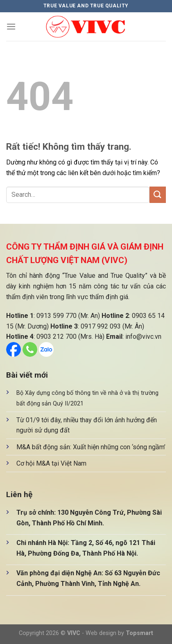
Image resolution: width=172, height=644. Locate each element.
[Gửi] (158, 195)
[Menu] (11, 26)
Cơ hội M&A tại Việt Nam (51, 463)
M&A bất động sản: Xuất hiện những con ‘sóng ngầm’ (91, 447)
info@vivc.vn (143, 337)
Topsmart (139, 633)
